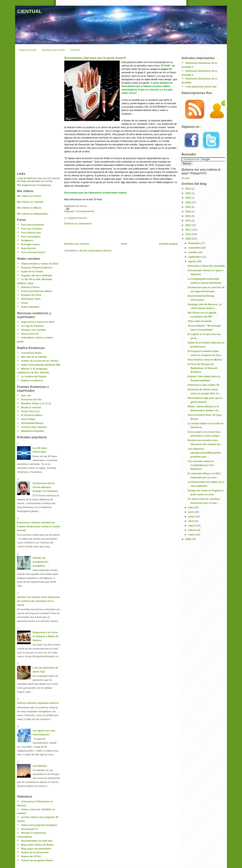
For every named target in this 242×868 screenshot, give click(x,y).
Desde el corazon (31, 407)
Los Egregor (40, 766)
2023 (188, 193)
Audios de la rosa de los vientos (40, 361)
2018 (188, 211)
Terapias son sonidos (34, 330)
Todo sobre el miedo (199, 321)
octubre (193, 252)
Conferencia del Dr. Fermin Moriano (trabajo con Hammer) (45, 487)
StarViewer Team (31, 299)
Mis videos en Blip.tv (29, 208)
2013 (188, 221)
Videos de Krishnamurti (35, 852)
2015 (188, 216)
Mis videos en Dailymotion (32, 214)
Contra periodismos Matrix (37, 291)
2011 (188, 230)
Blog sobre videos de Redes (37, 845)
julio (191, 507)
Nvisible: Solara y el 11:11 (36, 403)
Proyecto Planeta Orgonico (37, 268)
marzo (192, 526)
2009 (188, 239)
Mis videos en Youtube (30, 202)
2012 (188, 225)
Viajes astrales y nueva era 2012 (40, 264)
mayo (192, 516)
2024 (188, 189)
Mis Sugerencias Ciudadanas (34, 185)
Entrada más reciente (77, 244)
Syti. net (26, 395)
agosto (193, 261)
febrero (193, 530)
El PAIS (166, 66)
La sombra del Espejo (34, 376)
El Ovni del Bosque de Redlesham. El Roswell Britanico (202, 368)
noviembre (195, 248)
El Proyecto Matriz (32, 415)
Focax (25, 303)
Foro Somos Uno (31, 233)
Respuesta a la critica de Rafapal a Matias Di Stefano (45, 636)
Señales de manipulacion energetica (40, 562)
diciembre (194, 243)
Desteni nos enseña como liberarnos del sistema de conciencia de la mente (38, 601)
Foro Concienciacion (33, 252)
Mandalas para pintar (54, 50)
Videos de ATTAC (31, 856)
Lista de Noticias (27, 178)
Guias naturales (30, 307)
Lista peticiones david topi (201, 87)
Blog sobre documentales (36, 849)
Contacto (75, 50)
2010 (188, 234)
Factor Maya (28, 419)
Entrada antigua (168, 244)
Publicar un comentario (78, 224)
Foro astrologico (31, 237)
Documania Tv (29, 829)
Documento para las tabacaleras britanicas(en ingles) (95, 193)
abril (191, 521)
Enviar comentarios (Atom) (95, 251)
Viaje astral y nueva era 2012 (38, 322)
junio (192, 512)
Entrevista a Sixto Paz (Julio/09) (206, 266)
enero (192, 535)
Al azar (186, 178)
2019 (188, 207)
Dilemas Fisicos (30, 287)
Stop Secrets (28, 248)
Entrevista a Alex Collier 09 (203, 385)
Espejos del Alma (31, 295)
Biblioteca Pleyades (33, 431)
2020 (188, 202)
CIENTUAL (29, 11)
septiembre (195, 257)
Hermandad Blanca (32, 423)
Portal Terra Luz (30, 411)
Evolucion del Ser (31, 399)
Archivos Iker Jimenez (34, 427)
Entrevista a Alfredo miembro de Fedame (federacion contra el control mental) (39, 526)
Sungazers (27, 240)
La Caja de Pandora (32, 326)
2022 (188, 198)
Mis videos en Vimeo (29, 196)
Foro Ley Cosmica (32, 229)
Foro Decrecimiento (33, 225)
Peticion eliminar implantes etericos (38, 703)
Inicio (124, 244)
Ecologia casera (30, 244)
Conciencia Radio (31, 353)
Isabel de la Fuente (32, 271)
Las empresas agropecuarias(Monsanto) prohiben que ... (204, 453)
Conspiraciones (85, 211)
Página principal (28, 50)
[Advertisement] (109, 234)
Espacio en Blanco (32, 380)
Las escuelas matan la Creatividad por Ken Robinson (201, 465)
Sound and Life (30, 334)
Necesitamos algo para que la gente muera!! (95, 58)
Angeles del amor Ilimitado (37, 275)
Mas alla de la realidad (34, 357)
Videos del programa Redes (37, 860)
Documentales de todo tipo (37, 841)
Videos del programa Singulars (39, 825)
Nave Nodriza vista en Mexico (205, 360)
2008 (188, 539)
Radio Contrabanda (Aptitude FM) (41, 365)
